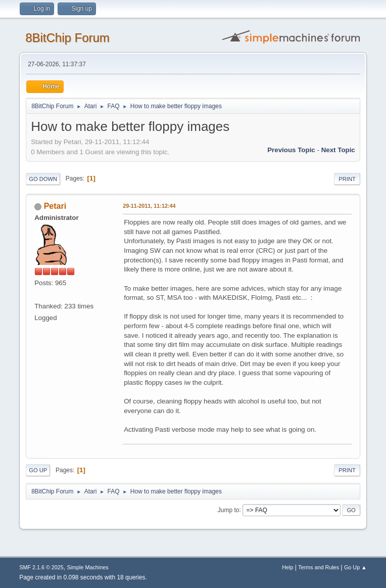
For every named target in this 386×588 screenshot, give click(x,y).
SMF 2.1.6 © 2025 (41, 567)
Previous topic (291, 150)
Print (347, 179)
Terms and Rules (319, 567)
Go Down (43, 179)
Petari (55, 206)
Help (287, 567)
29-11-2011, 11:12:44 (149, 206)
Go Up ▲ (355, 567)
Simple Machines (88, 567)
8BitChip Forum (67, 38)
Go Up (38, 470)
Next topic (338, 150)
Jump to (229, 510)
